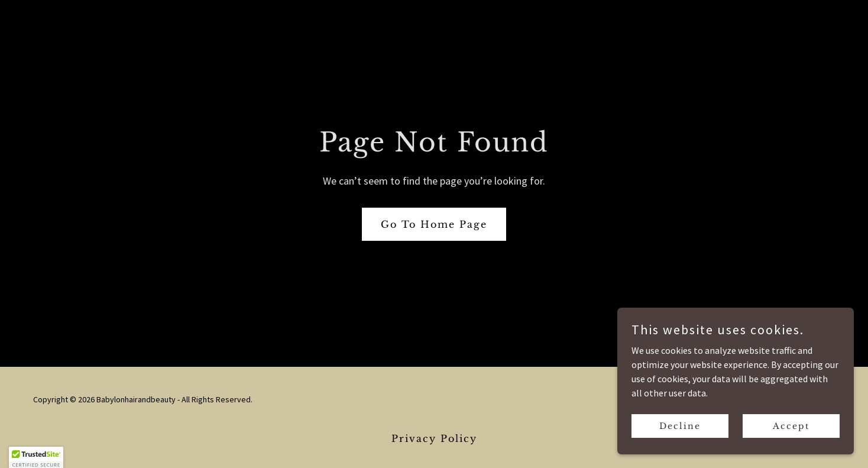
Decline (680, 425)
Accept (791, 425)
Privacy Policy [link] (434, 438)
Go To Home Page (434, 224)
